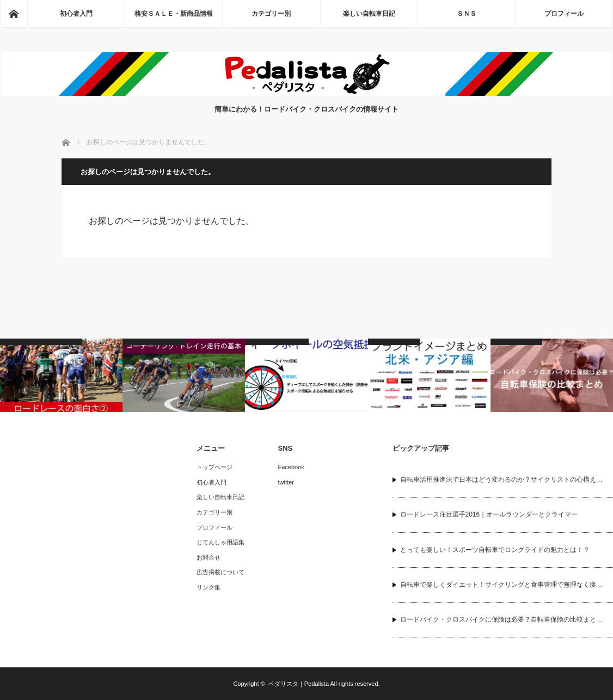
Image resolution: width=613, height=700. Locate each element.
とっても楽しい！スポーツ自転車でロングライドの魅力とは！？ (495, 550)
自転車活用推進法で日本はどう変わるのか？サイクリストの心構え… (501, 480)
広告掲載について (220, 572)
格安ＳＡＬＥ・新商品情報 (174, 14)
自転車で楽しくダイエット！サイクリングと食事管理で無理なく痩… (501, 585)
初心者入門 (76, 14)
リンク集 (209, 587)
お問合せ (209, 557)
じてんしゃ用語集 (220, 542)
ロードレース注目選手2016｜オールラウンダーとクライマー (489, 514)
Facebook (291, 467)
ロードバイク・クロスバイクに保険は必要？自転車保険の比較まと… (501, 619)
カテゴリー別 (271, 14)
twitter (286, 482)
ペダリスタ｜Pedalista (299, 684)
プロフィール (564, 14)
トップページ (214, 467)
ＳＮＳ (467, 14)
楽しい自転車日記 (369, 14)
